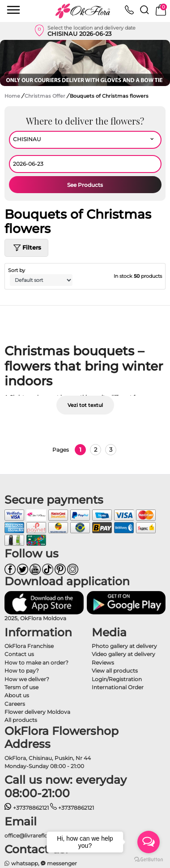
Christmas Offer (46, 96)
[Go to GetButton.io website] (149, 859)
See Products (85, 185)
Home (12, 96)
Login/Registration (117, 679)
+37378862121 (27, 808)
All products (21, 720)
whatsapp (21, 863)
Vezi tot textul (85, 405)
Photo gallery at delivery (124, 646)
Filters (26, 248)
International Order (118, 687)
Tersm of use (21, 687)
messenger (59, 863)
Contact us (19, 654)
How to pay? (22, 671)
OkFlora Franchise (29, 646)
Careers (15, 704)
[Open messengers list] (149, 842)
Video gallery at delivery (123, 654)
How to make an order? (36, 663)
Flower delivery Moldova (37, 712)
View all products (115, 671)
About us (17, 695)
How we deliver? (27, 679)
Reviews (103, 663)
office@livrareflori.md (33, 836)
